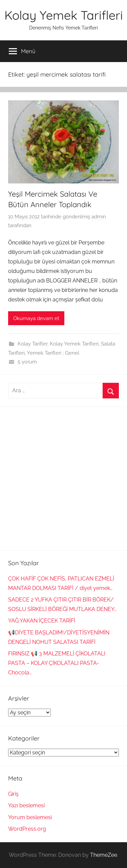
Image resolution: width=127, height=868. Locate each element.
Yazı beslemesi (26, 805)
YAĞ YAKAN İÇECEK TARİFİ (42, 621)
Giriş (13, 794)
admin (99, 217)
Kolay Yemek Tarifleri (64, 15)
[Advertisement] (63, 479)
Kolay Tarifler (33, 344)
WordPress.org (27, 829)
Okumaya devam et (36, 318)
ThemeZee (104, 855)
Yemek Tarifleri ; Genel (53, 353)
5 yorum (27, 362)
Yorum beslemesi (30, 817)
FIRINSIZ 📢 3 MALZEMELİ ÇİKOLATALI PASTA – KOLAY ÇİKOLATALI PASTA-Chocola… (57, 663)
